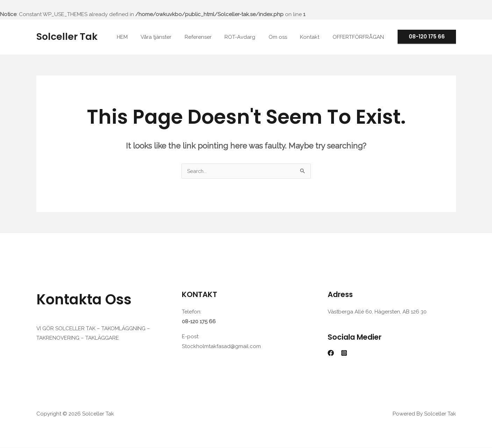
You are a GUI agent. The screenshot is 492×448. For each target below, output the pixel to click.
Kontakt (314, 37)
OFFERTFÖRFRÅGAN (360, 37)
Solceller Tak (67, 37)
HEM (139, 37)
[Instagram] (344, 353)
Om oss (284, 37)
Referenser (210, 37)
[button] (427, 37)
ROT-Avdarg (249, 37)
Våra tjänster (171, 37)
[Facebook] (331, 353)
